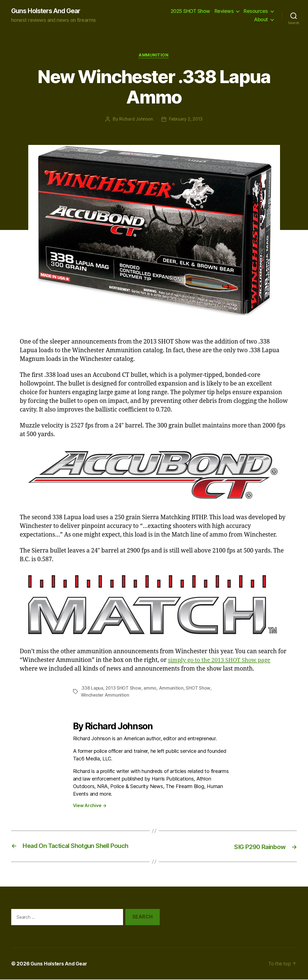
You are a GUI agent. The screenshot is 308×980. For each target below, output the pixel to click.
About (261, 20)
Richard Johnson (136, 120)
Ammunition (154, 56)
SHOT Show (199, 689)
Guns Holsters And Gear (48, 11)
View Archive (90, 806)
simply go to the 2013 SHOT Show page (221, 661)
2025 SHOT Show (190, 11)
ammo (151, 689)
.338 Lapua (92, 689)
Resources (256, 11)
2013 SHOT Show (124, 689)
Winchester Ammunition (105, 695)
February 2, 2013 (186, 120)
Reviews (224, 11)
